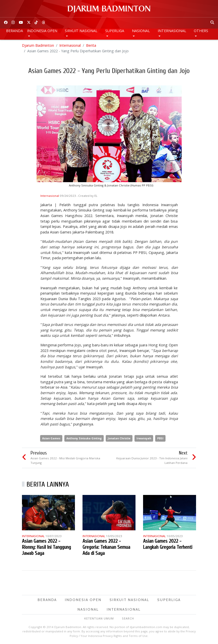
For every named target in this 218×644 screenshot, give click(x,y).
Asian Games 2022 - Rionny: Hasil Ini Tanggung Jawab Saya (46, 547)
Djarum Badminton (38, 45)
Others (201, 31)
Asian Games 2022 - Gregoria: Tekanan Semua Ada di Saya (106, 547)
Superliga (115, 31)
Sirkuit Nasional (81, 31)
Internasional (172, 31)
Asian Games (51, 438)
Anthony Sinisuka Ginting (84, 438)
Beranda (15, 31)
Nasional (141, 31)
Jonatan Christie (119, 438)
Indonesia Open (42, 31)
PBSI (160, 438)
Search (128, 618)
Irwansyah (144, 438)
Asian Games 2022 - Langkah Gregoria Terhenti (168, 544)
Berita (91, 45)
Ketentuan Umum (99, 618)
